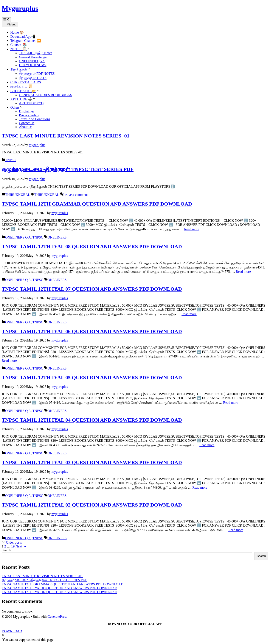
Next (21, 546)
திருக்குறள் (20, 69)
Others (17, 107)
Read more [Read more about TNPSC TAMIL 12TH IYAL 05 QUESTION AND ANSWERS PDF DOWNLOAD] (231, 403)
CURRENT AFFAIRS (26, 82)
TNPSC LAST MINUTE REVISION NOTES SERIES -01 (66, 136)
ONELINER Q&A (32, 61)
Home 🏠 (17, 32)
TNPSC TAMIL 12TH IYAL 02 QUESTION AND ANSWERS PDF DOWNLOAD (92, 505)
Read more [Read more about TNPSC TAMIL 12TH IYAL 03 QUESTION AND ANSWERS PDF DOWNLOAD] (200, 487)
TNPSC (11, 160)
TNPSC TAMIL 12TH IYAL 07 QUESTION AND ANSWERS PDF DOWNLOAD (92, 289)
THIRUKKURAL (18, 195)
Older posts (14, 542)
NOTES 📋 (20, 49)
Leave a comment (76, 195)
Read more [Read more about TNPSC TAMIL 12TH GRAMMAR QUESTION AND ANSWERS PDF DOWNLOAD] (192, 229)
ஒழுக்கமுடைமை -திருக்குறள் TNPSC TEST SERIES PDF (68, 169)
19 (13, 546)
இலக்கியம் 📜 (21, 86)
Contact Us (27, 123)
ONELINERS (57, 237)
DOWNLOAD (12, 631)
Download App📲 (23, 37)
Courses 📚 (19, 45)
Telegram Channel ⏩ (26, 41)
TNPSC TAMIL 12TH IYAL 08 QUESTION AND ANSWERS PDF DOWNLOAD (92, 246)
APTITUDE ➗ (23, 99)
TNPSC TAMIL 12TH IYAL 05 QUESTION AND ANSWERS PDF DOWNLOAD (92, 377)
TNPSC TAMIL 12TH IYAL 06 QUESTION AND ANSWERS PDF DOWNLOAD (92, 331)
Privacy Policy (29, 115)
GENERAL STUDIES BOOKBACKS (46, 95)
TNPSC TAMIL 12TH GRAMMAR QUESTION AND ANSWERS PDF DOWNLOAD (97, 204)
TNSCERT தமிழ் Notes (36, 53)
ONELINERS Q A (18, 237)
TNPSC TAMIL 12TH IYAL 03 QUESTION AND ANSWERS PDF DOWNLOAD (92, 462)
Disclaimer (26, 111)
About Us (26, 127)
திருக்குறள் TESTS (33, 78)
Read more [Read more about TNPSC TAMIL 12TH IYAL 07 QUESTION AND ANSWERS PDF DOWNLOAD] (189, 314)
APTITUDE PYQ (31, 103)
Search (6, 550)
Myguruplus (20, 8)
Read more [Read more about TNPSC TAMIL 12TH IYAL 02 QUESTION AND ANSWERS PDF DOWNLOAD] (236, 530)
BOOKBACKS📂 (25, 91)
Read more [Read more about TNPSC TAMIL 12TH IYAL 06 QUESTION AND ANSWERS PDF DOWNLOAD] (9, 361)
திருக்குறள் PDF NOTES (37, 74)
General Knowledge (33, 57)
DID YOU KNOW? (33, 65)
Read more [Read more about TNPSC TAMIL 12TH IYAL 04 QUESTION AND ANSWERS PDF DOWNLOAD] (207, 445)
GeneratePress (57, 617)
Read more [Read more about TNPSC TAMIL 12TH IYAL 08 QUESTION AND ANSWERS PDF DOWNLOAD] (243, 272)
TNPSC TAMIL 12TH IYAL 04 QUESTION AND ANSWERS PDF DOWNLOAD (92, 420)
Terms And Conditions (35, 119)
